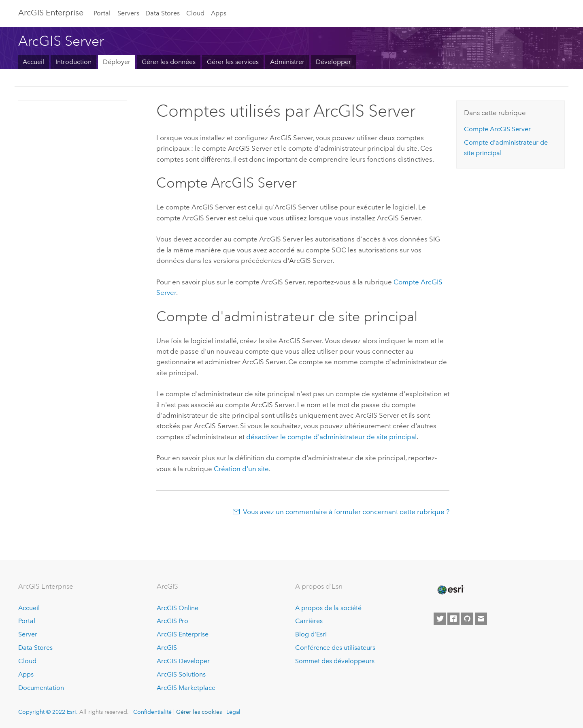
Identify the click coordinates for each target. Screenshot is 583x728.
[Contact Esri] (481, 619)
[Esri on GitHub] (467, 619)
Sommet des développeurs (335, 661)
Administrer (287, 62)
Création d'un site (241, 469)
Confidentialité (152, 712)
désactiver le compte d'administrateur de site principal (331, 437)
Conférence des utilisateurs (335, 648)
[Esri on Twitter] (440, 619)
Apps (219, 13)
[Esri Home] (450, 590)
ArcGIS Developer (183, 661)
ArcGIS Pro (172, 621)
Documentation (41, 688)
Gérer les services (233, 62)
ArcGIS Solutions (181, 674)
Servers (128, 13)
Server (28, 634)
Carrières (309, 621)
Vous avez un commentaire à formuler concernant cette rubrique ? (346, 512)
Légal (233, 712)
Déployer (117, 62)
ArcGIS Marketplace (186, 688)
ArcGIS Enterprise (51, 13)
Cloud (195, 13)
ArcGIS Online (178, 608)
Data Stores (163, 13)
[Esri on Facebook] (453, 619)
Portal (102, 13)
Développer (333, 62)
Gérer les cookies (199, 712)
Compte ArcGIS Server (497, 129)
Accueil (33, 62)
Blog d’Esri (311, 634)
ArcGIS (167, 648)
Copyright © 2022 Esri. (48, 712)
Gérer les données (169, 62)
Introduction (73, 62)
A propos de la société (328, 608)
